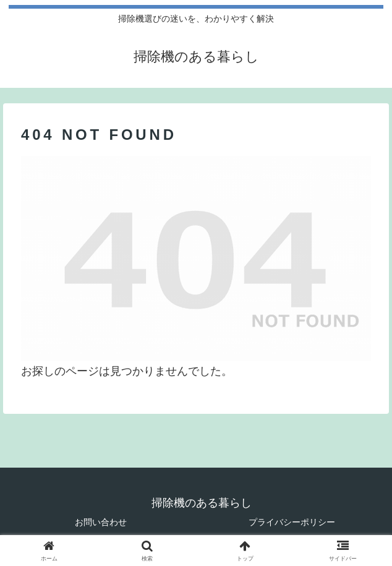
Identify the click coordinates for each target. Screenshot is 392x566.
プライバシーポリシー (292, 522)
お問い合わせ (101, 522)
